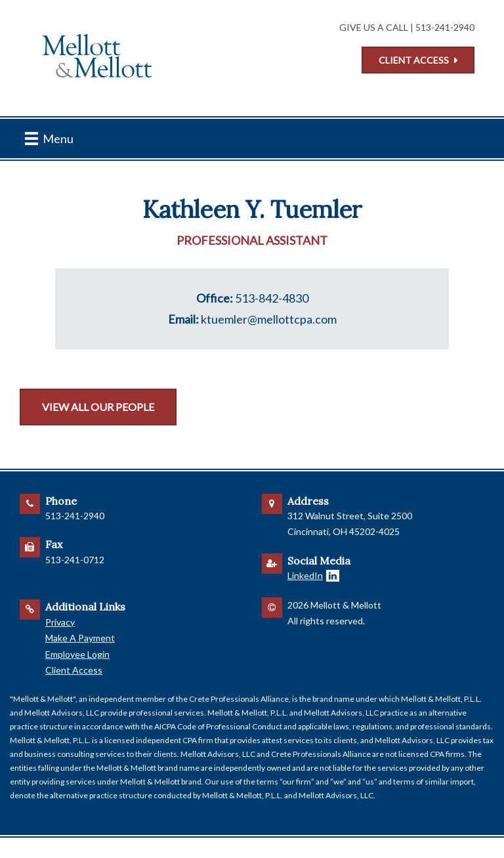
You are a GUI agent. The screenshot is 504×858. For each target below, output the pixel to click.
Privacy (60, 622)
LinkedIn (305, 575)
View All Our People (98, 407)
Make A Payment (80, 638)
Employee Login (77, 654)
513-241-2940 (445, 27)
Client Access (414, 60)
